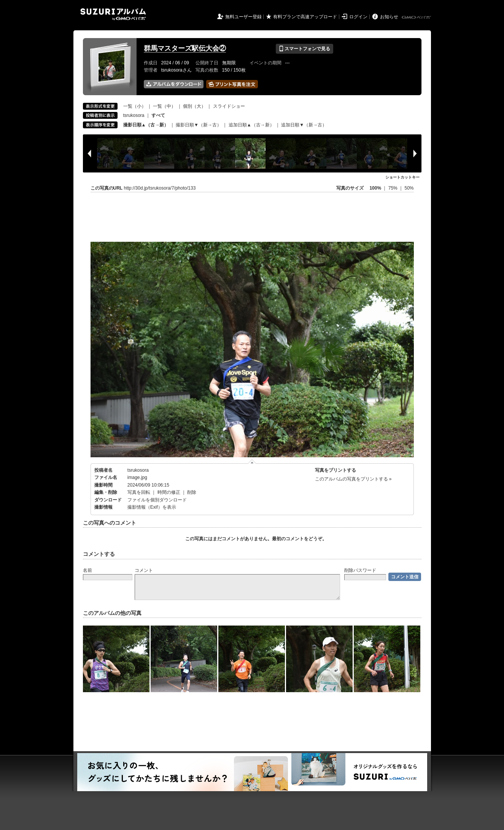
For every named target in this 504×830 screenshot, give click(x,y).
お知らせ (389, 17)
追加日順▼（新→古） (304, 125)
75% (394, 188)
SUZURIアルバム (113, 14)
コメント (144, 570)
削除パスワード (360, 570)
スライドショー (229, 106)
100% (375, 188)
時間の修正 (169, 492)
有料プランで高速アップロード (305, 17)
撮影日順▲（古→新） (146, 125)
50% (409, 188)
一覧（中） (164, 106)
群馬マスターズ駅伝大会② (185, 48)
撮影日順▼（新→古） (199, 125)
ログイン (358, 17)
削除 (192, 492)
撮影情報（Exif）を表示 (152, 507)
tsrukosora (134, 115)
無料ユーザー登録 (243, 17)
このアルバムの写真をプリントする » (353, 479)
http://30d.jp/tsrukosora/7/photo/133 (160, 188)
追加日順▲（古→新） (251, 125)
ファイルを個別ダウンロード (157, 500)
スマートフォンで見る (304, 49)
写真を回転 (139, 492)
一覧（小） (135, 106)
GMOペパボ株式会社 (417, 18)
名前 (87, 570)
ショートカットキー (402, 177)
